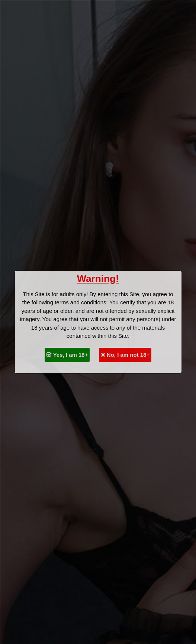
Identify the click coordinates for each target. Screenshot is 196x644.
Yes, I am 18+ (67, 355)
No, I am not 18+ (125, 355)
